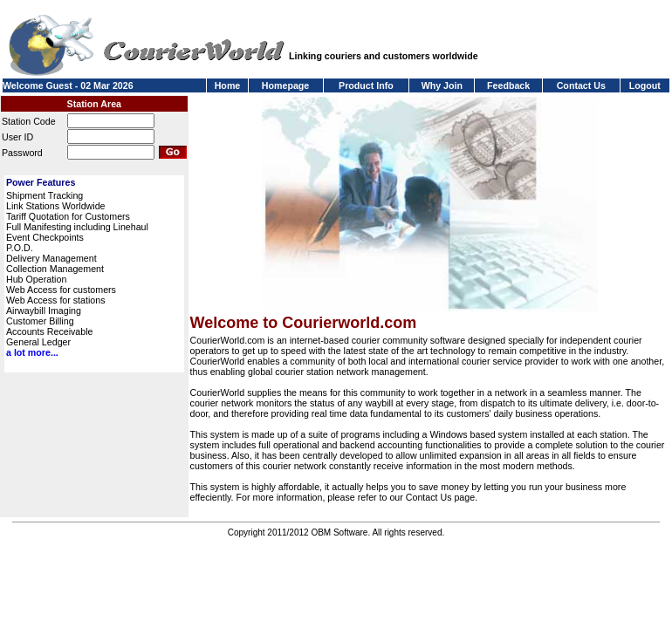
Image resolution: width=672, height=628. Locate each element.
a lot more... (32, 352)
